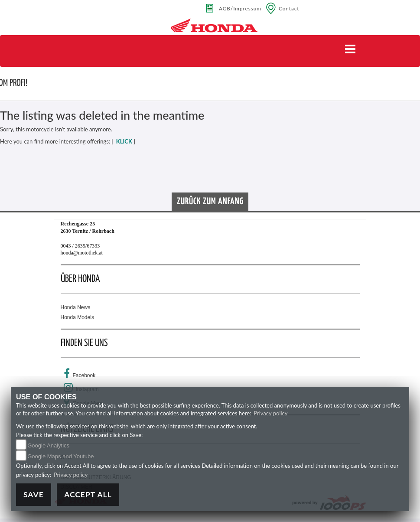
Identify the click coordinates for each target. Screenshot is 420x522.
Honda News (76, 307)
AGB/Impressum (240, 8)
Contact (289, 8)
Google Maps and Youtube (60, 456)
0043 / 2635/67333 (80, 246)
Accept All (88, 494)
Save (34, 494)
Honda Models (77, 317)
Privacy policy (270, 413)
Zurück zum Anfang (210, 202)
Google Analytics (48, 445)
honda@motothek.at (82, 253)
